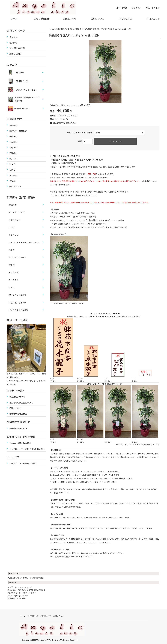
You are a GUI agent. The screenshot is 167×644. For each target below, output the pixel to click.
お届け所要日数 (42, 18)
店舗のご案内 (15, 54)
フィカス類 (14, 280)
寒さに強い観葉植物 (18, 295)
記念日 (12, 170)
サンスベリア (15, 220)
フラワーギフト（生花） (27, 90)
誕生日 (12, 164)
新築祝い (13, 159)
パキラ (12, 227)
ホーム (14, 18)
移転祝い (13, 125)
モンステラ (14, 235)
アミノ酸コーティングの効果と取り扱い (27, 449)
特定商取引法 (125, 18)
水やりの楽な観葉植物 (19, 310)
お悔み (12, 181)
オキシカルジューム (17, 257)
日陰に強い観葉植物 (18, 303)
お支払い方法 (70, 18)
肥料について (15, 408)
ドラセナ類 (14, 272)
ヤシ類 (12, 265)
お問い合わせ (153, 18)
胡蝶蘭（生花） (23, 81)
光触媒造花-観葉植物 (92, 29)
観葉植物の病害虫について (21, 403)
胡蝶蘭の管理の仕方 (18, 428)
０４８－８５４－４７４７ (26, 593)
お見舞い (13, 175)
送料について (97, 18)
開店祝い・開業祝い (18, 131)
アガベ (12, 287)
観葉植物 (20, 72)
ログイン (13, 37)
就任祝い (13, 148)
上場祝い (13, 142)
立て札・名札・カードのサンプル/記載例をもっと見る (138, 445)
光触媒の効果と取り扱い (20, 443)
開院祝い (13, 136)
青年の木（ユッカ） (18, 212)
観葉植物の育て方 (17, 397)
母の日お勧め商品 (19, 108)
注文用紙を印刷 (38, 578)
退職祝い (13, 153)
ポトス (12, 250)
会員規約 (13, 43)
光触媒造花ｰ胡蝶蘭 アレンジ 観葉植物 (69, 29)
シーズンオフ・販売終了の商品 (23, 463)
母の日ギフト (15, 186)
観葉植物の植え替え (18, 414)
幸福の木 (13, 205)
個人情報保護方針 (17, 48)
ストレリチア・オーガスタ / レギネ (24, 242)
